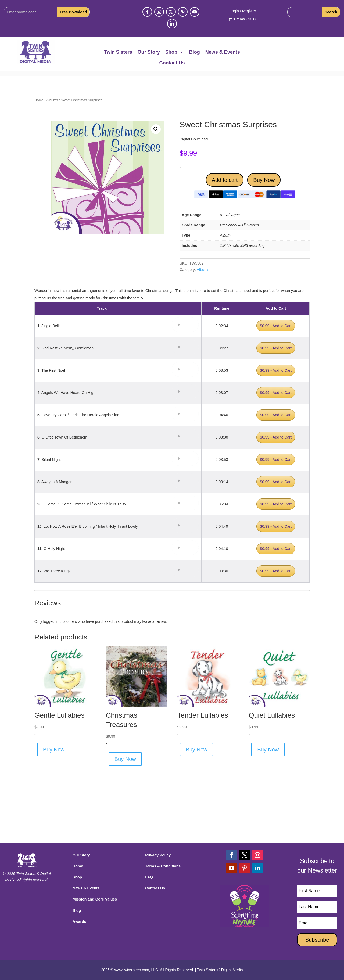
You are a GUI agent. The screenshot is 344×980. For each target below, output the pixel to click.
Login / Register (243, 11)
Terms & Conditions (163, 866)
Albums (52, 100)
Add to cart (225, 180)
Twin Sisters (118, 52)
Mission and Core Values (95, 899)
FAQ (149, 877)
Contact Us (172, 63)
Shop (175, 52)
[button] (156, 129)
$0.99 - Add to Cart (276, 326)
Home (39, 100)
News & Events (223, 52)
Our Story (149, 52)
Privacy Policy (158, 855)
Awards (79, 921)
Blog (195, 52)
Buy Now (264, 180)
